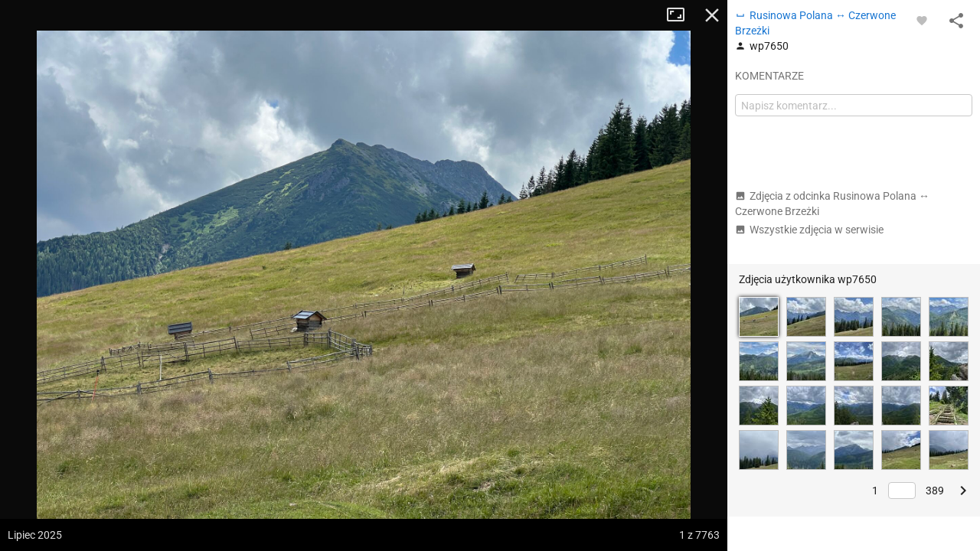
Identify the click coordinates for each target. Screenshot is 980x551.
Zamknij (712, 15)
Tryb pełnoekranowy (681, 15)
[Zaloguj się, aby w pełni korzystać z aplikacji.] (922, 20)
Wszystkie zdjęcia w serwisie (809, 230)
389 (935, 491)
